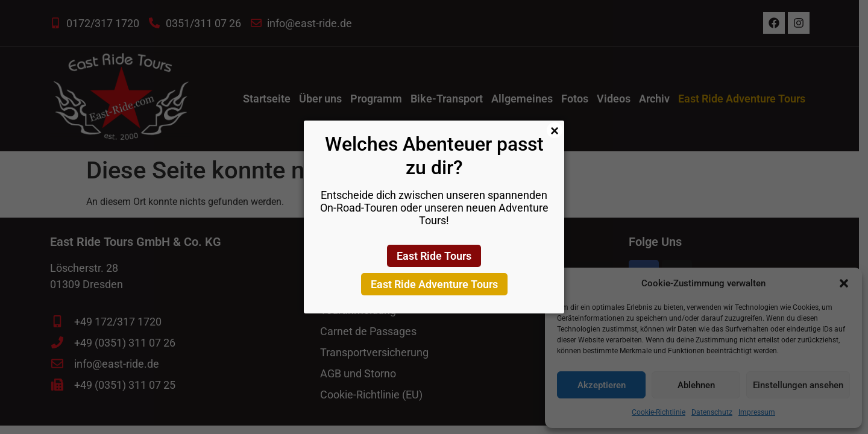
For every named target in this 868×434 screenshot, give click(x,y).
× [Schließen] (555, 130)
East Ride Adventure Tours (434, 284)
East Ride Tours (434, 256)
